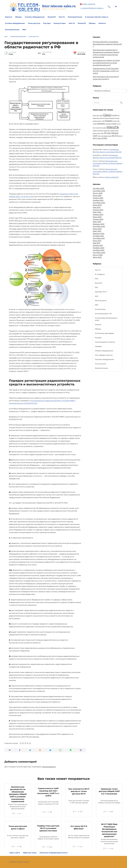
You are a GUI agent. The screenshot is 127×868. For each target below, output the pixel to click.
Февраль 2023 (99, 224)
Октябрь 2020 (99, 250)
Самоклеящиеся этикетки (105, 342)
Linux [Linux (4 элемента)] (114, 124)
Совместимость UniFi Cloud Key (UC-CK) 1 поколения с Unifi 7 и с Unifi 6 (106, 71)
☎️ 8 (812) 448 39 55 (87, 4)
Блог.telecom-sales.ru (59, 6)
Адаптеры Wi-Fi (101, 292)
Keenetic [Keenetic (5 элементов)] (101, 124)
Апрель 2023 (98, 219)
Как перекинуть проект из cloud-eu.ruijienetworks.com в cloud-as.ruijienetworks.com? (106, 63)
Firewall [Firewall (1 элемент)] (117, 118)
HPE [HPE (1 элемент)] (103, 121)
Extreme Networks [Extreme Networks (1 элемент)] (109, 118)
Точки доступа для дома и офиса (18, 827)
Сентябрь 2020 (99, 253)
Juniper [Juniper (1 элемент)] (95, 124)
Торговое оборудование (104, 359)
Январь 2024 (98, 215)
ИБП (24, 30)
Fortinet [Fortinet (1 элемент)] (95, 121)
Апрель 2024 (98, 210)
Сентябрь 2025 (99, 191)
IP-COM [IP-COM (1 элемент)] (115, 121)
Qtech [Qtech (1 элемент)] (117, 131)
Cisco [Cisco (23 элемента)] (107, 115)
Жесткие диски (101, 301)
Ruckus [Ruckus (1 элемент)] (95, 133)
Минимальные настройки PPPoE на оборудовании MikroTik (108, 163)
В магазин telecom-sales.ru (97, 17)
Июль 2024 (97, 205)
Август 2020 (98, 255)
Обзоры (18, 17)
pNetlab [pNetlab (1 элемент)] (113, 131)
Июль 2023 (97, 217)
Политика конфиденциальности (54, 853)
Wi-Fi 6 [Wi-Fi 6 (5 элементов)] (115, 136)
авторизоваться (49, 767)
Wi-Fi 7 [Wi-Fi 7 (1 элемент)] (121, 136)
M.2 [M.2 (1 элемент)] (117, 124)
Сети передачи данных (104, 355)
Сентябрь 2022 (99, 226)
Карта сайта (15, 853)
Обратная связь (30, 853)
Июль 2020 (97, 257)
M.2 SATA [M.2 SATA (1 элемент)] (98, 128)
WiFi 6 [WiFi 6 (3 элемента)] (95, 138)
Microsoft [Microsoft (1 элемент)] (104, 128)
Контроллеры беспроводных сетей (106, 319)
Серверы (98, 346)
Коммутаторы (60, 23)
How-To (62, 17)
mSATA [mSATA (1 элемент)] (95, 131)
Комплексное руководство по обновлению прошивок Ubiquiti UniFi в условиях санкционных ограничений (18, 794)
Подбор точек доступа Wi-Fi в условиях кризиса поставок (48, 828)
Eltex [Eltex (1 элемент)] (98, 118)
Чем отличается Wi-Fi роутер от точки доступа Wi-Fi (79, 791)
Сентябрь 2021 (99, 238)
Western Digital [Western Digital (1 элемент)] (107, 136)
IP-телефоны (100, 274)
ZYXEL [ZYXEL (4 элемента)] (105, 138)
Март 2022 (97, 231)
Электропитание (75, 17)
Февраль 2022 (99, 234)
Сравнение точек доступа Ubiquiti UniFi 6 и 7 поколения (109, 791)
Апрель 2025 (98, 198)
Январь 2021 (98, 245)
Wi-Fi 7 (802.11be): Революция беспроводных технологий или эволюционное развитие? (109, 830)
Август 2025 (98, 193)
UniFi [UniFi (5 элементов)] (95, 136)
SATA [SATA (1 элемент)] (102, 133)
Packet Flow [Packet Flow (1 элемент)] (107, 131)
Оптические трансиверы (104, 333)
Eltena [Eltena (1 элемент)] (94, 118)
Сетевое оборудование (35, 17)
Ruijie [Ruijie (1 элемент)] (99, 133)
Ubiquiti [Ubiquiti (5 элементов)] (115, 133)
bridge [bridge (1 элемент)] (101, 116)
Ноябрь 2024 (98, 200)
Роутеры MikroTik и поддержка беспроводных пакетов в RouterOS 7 (107, 44)
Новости (9, 17)
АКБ (96, 296)
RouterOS (52, 17)
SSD (96, 287)
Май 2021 (96, 243)
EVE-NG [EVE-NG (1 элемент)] (102, 118)
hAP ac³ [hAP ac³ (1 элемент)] (100, 121)
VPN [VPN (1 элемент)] (99, 136)
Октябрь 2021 (98, 236)
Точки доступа (34, 23)
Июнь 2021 (97, 241)
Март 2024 (97, 212)
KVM (97, 279)
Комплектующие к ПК (103, 314)
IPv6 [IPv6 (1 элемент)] (118, 121)
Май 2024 (97, 207)
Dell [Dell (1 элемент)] (118, 116)
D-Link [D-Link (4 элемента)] (114, 115)
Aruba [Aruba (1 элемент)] (94, 116)
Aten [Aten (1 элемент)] (98, 116)
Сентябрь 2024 (99, 203)
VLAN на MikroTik (112, 177)
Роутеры (47, 23)
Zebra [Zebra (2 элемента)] (100, 138)
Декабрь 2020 (99, 248)
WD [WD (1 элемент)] (102, 136)
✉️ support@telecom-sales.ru (92, 8)
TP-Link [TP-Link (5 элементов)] (107, 133)
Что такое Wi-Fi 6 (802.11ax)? (79, 827)
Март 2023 (97, 222)
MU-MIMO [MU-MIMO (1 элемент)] (100, 131)
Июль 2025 (97, 196)
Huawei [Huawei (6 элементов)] (108, 121)
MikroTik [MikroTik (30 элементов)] (113, 127)
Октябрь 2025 (98, 188)
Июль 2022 (97, 229)
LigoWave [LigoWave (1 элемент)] (108, 124)
